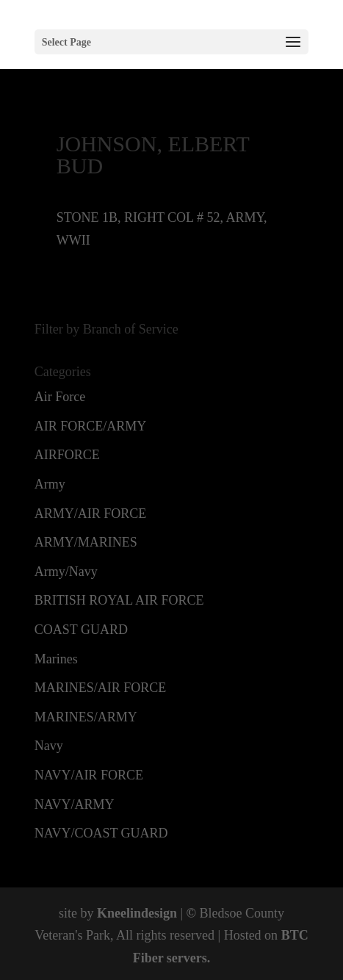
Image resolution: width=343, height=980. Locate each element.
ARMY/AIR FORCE (91, 514)
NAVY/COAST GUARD (101, 833)
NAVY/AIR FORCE (89, 775)
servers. (187, 958)
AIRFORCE (67, 455)
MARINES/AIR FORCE (101, 688)
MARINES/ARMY (86, 717)
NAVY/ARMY (75, 804)
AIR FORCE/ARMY (91, 426)
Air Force (60, 397)
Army (50, 484)
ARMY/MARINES (86, 542)
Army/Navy (66, 572)
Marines (56, 659)
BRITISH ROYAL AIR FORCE (119, 600)
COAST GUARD (81, 630)
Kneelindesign (137, 913)
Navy (49, 746)
